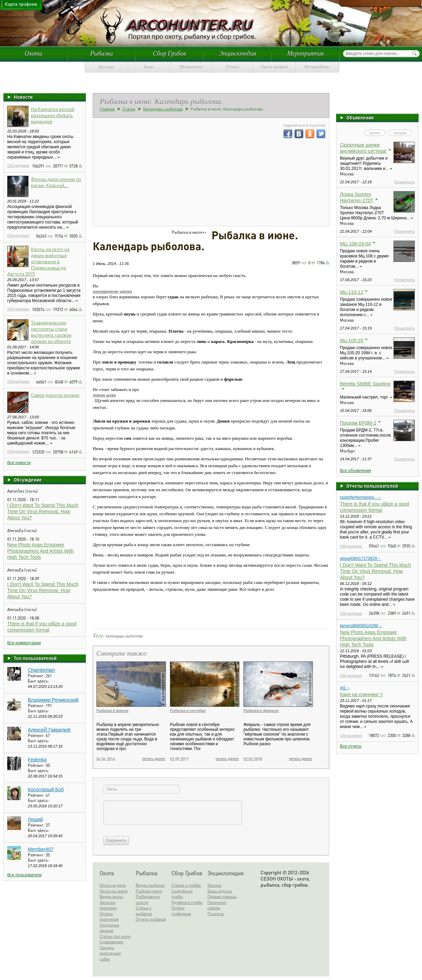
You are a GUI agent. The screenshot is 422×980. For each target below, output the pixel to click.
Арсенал (106, 67)
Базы (149, 67)
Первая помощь (222, 896)
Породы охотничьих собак (110, 953)
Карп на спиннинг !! (361, 694)
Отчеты (233, 67)
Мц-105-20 (352, 341)
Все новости (19, 463)
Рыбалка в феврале (261, 711)
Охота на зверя (113, 891)
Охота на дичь (113, 885)
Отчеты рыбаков (151, 919)
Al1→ (345, 688)
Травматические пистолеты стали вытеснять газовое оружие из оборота (51, 332)
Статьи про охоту (115, 936)
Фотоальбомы (317, 67)
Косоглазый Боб (46, 789)
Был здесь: (38, 681)
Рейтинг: (37, 676)
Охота (34, 54)
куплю (375, 133)
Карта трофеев (275, 67)
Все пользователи (24, 875)
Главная (107, 109)
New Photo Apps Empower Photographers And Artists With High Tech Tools (41, 551)
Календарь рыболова (163, 109)
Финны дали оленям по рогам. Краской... (56, 182)
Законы (214, 885)
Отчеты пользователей (372, 486)
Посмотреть (404, 182)
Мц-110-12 (352, 292)
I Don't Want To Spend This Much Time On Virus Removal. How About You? (43, 511)
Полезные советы (217, 905)
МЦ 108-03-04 (355, 244)
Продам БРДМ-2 (358, 423)
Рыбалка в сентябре (188, 711)
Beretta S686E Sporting (365, 384)
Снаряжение (111, 942)
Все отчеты (351, 746)
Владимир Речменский (53, 700)
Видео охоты (111, 896)
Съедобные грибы (182, 894)
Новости (23, 97)
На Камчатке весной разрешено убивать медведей (53, 115)
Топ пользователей (35, 658)
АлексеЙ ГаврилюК (49, 730)
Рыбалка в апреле (112, 711)
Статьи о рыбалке (144, 911)
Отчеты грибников (181, 911)
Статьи (129, 109)
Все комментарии (24, 643)
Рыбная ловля (149, 891)
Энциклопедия (238, 54)
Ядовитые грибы (187, 902)
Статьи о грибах (186, 885)
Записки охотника (108, 905)
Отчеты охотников (109, 916)
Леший (35, 819)
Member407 (41, 849)
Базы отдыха (220, 891)
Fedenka (37, 760)
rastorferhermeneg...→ (361, 497)
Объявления (191, 67)
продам (400, 133)
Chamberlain (41, 670)
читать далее (153, 759)
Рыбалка (102, 54)
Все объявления (356, 471)
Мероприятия (306, 54)
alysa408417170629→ (361, 558)
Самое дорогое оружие (55, 395)
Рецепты (216, 914)
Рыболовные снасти (148, 899)
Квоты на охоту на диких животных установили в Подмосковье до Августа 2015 (38, 261)
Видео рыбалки (150, 885)
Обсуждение (18, 165)
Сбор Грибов (170, 54)
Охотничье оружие (109, 928)
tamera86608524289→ (361, 626)
